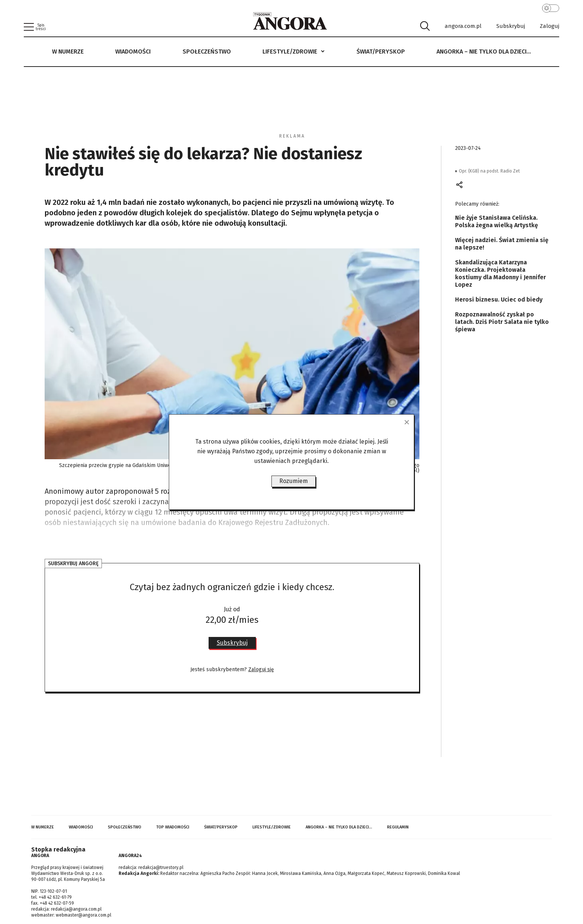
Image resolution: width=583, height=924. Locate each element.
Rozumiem (294, 481)
